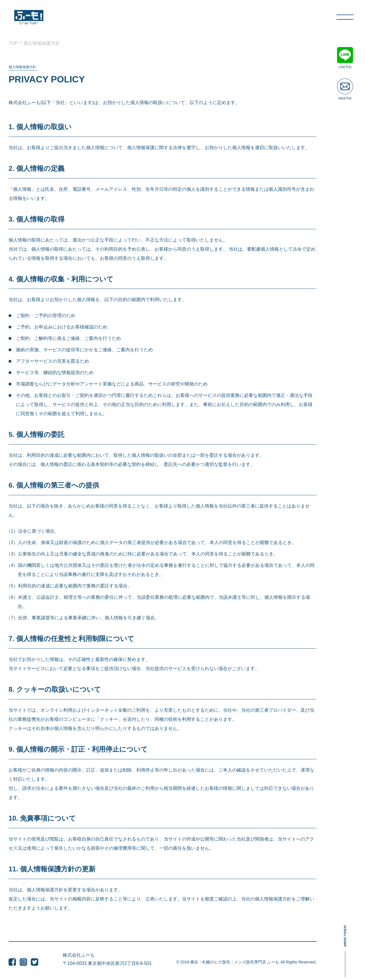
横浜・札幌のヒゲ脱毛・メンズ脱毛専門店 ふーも (235, 962)
